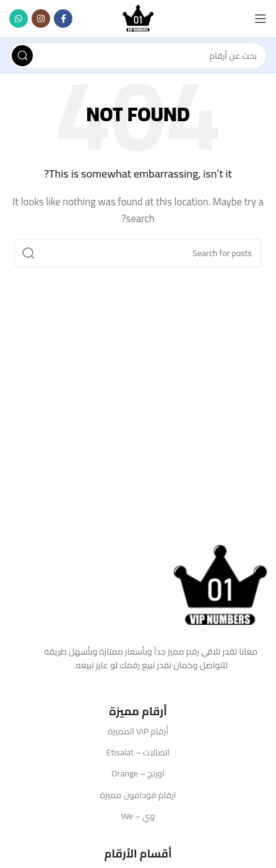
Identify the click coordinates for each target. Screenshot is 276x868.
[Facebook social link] (63, 19)
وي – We (138, 816)
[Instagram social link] (41, 19)
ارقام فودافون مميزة (138, 795)
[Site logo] (138, 18)
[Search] (138, 56)
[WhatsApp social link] (19, 19)
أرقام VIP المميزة (138, 731)
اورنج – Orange (138, 773)
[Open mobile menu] (261, 19)
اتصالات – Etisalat (138, 752)
